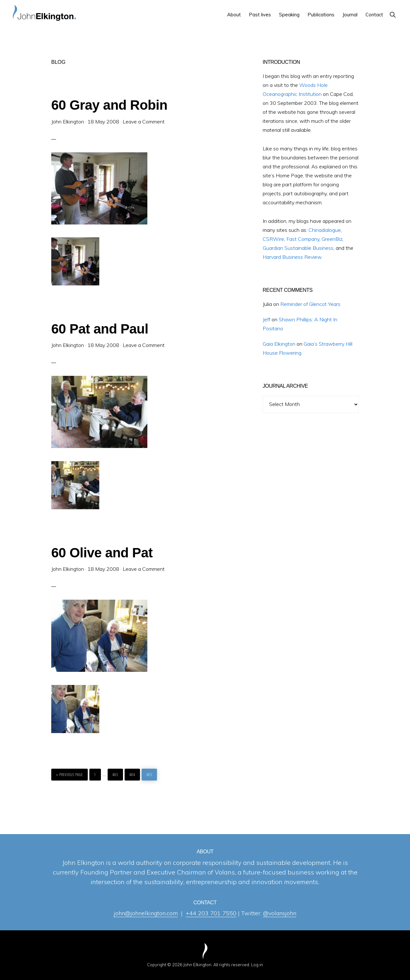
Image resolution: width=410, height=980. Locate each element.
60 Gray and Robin (109, 105)
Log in (257, 965)
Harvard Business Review (292, 257)
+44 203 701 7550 (211, 913)
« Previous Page (70, 773)
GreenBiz (332, 239)
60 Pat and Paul (100, 329)
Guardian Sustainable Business (298, 248)
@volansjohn (280, 913)
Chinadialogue (325, 230)
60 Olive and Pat (102, 553)
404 (133, 775)
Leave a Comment (144, 122)
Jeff (266, 319)
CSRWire (273, 239)
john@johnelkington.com (146, 913)
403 (116, 775)
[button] (393, 15)
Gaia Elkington (279, 344)
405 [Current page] (150, 775)
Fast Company (303, 239)
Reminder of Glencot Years (310, 304)
